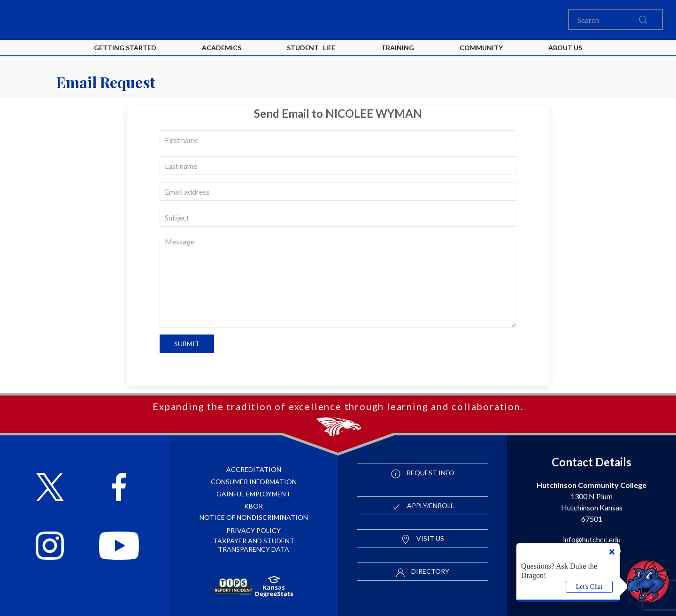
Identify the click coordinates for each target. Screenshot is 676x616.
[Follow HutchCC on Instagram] (50, 547)
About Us (565, 48)
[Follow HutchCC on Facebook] (119, 488)
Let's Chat (589, 587)
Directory (422, 572)
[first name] (338, 140)
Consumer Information (254, 482)
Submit (187, 344)
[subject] (338, 217)
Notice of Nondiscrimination (254, 517)
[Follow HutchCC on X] (50, 488)
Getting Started (125, 48)
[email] (338, 191)
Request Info (423, 473)
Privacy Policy (253, 530)
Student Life (311, 48)
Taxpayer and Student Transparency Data (254, 545)
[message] (338, 281)
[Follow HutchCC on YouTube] (119, 547)
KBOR (253, 506)
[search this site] (643, 20)
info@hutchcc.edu (592, 539)
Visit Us (422, 539)
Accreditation (254, 469)
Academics (222, 48)
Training (398, 48)
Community (481, 48)
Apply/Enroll (423, 506)
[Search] (615, 20)
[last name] (338, 166)
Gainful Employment (253, 494)
